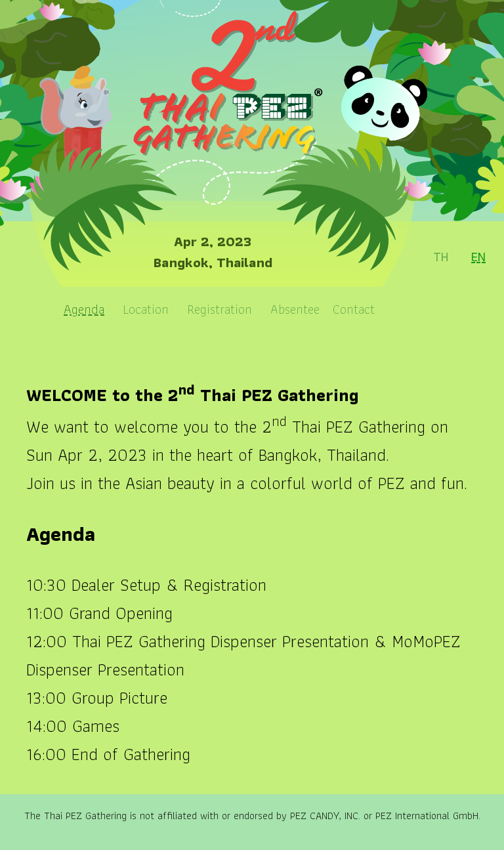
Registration (220, 309)
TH (441, 257)
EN (478, 257)
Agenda (84, 309)
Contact (354, 309)
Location (146, 309)
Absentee (295, 309)
